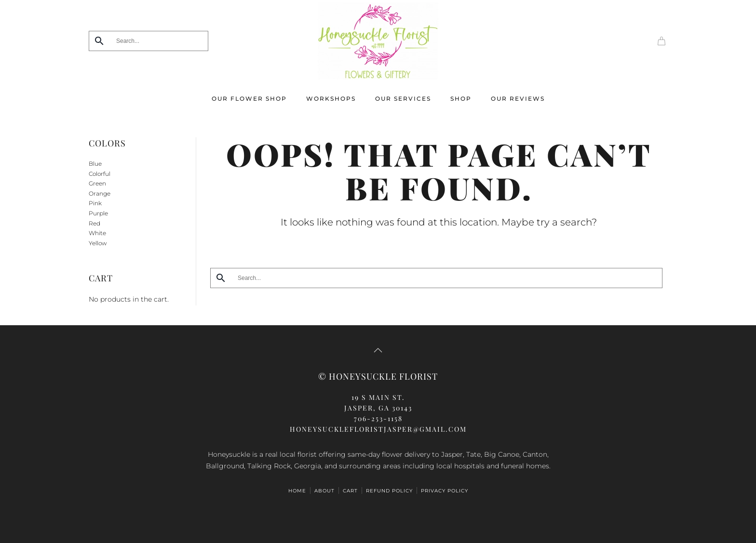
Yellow (98, 243)
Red (94, 223)
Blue (95, 164)
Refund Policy (389, 491)
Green (97, 183)
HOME (297, 491)
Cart (350, 491)
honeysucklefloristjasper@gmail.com (378, 429)
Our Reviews (518, 99)
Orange (100, 193)
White (97, 233)
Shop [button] (461, 99)
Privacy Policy (445, 491)
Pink (95, 203)
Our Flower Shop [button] (249, 99)
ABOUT (324, 491)
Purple (98, 213)
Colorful (100, 174)
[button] (378, 350)
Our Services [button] (403, 99)
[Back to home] (378, 41)
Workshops (331, 99)
